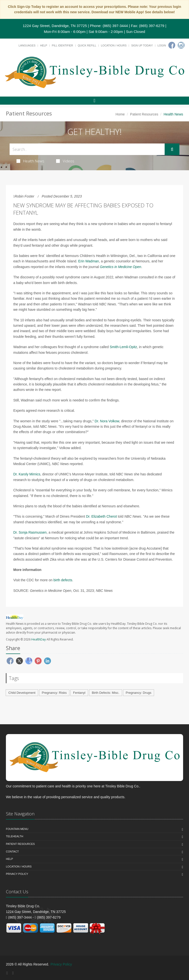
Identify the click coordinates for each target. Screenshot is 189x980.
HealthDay (39, 639)
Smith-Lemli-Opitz (123, 347)
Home (120, 114)
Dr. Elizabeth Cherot (102, 516)
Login (162, 45)
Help (44, 45)
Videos (65, 161)
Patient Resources (144, 114)
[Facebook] (172, 45)
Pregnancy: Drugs (139, 693)
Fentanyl (79, 693)
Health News (30, 161)
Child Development (22, 693)
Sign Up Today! (142, 45)
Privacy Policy (17, 874)
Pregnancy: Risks (54, 693)
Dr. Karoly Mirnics (27, 474)
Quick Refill (87, 45)
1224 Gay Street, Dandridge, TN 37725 (55, 26)
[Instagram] (181, 45)
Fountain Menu (17, 829)
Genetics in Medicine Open (121, 267)
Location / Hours (114, 45)
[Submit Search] (172, 149)
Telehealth (15, 836)
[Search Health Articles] (87, 149)
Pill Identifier (63, 45)
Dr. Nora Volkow (107, 421)
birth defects (63, 580)
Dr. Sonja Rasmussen (30, 532)
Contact (12, 852)
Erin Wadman (89, 261)
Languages (27, 45)
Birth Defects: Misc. (106, 693)
